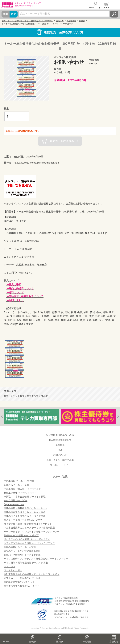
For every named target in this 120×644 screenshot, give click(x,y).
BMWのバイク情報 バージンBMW (21, 535)
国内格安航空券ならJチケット (19, 582)
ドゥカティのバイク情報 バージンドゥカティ (27, 539)
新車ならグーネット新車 (16, 485)
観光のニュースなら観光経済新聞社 (22, 551)
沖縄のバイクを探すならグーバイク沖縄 (24, 516)
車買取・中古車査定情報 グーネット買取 (25, 497)
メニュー (115, 5)
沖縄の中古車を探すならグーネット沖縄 (24, 512)
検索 (114, 14)
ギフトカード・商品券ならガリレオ (22, 578)
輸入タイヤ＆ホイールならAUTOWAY (23, 520)
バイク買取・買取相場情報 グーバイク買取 (26, 563)
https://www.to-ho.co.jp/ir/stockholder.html (37, 163)
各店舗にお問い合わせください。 (84, 204)
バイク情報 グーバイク (16, 500)
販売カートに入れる (62, 141)
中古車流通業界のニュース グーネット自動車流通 (29, 528)
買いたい (60, 642)
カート (106, 8)
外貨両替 (87, 642)
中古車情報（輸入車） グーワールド (22, 489)
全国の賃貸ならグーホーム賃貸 (20, 547)
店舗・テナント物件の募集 (60, 460)
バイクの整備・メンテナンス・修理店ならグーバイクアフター (36, 559)
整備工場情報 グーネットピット (20, 493)
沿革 (60, 450)
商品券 (82, 21)
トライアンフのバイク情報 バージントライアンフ (29, 543)
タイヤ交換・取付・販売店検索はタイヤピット (28, 524)
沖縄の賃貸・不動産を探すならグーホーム (26, 508)
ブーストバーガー (13, 570)
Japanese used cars (14, 504)
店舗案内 (114, 642)
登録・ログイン (96, 8)
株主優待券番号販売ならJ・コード (22, 586)
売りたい (33, 642)
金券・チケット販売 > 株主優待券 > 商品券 (26, 396)
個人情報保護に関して (60, 440)
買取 (6, 14)
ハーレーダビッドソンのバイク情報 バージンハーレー (32, 532)
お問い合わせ (60, 455)
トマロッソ (10, 567)
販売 (14, 14)
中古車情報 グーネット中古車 (19, 481)
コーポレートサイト (60, 465)
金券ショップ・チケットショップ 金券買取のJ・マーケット (27, 21)
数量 (6, 109)
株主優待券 (71, 21)
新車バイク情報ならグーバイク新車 (22, 555)
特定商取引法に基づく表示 (60, 435)
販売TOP (60, 21)
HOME (6, 642)
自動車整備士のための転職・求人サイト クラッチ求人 (32, 574)
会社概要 (60, 445)
